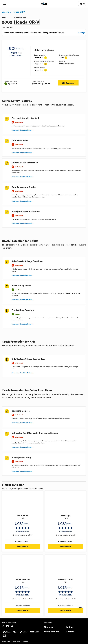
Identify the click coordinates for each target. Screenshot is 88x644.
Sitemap (25, 642)
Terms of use (16, 642)
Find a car (49, 627)
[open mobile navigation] (5, 4)
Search (5, 12)
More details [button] (22, 546)
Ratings (70, 627)
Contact (70, 631)
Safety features (52, 631)
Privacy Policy (6, 642)
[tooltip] (46, 58)
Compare (68, 83)
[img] (16, 52)
